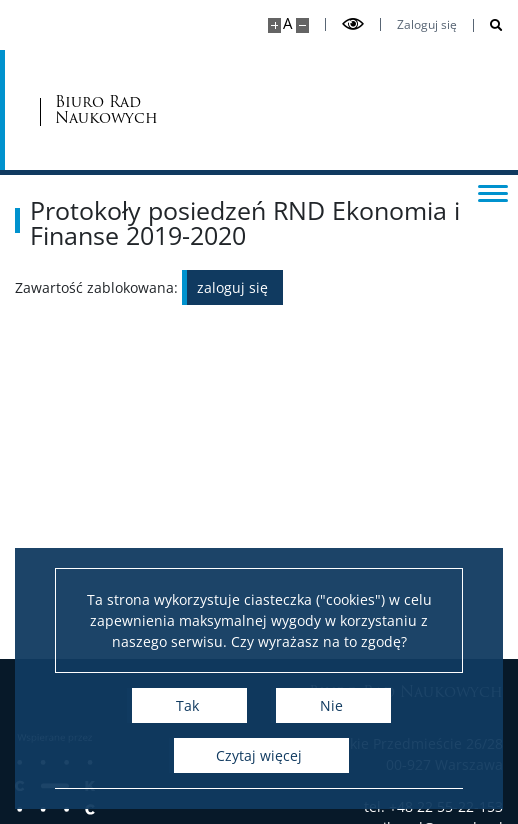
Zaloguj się (427, 25)
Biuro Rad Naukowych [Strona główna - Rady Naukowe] (106, 110)
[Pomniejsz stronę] (302, 25)
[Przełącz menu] (493, 192)
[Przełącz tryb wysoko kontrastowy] (353, 24)
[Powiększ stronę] (274, 25)
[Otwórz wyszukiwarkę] (488, 25)
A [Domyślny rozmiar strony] (287, 23)
